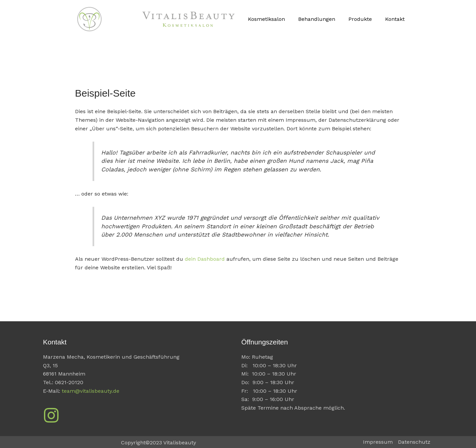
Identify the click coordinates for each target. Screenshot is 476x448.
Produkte (360, 19)
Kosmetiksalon (266, 19)
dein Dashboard (205, 259)
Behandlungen (317, 19)
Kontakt (395, 19)
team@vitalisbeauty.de (91, 391)
